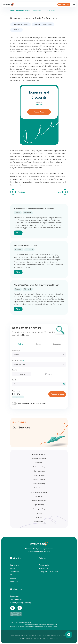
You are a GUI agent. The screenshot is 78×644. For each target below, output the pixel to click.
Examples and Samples (23, 11)
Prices (12, 568)
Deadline (15, 380)
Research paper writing (39, 501)
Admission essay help (39, 459)
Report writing (39, 496)
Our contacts (15, 596)
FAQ (12, 575)
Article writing (39, 463)
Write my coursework (26, 639)
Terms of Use (44, 568)
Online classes (39, 488)
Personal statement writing (39, 492)
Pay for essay (44, 639)
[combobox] (39, 355)
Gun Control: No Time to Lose (25, 246)
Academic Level (18, 360)
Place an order (64, 4)
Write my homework (30, 635)
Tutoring (39, 513)
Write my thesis (51, 635)
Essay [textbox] (17, 355)
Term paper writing (39, 509)
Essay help (36, 639)
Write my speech (62, 635)
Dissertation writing (39, 480)
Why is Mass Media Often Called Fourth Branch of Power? (37, 285)
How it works (15, 565)
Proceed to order (57, 394)
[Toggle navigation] (74, 4)
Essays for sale (53, 639)
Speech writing (39, 505)
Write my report (41, 635)
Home (12, 11)
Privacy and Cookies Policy (48, 572)
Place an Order (39, 112)
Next (59, 192)
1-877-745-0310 (16, 599)
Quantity (15, 370)
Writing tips (39, 517)
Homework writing (39, 484)
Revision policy (44, 565)
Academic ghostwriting (39, 454)
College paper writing (39, 471)
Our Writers (14, 582)
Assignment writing (39, 467)
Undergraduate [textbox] (20, 364)
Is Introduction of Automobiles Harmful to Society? (34, 209)
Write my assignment (17, 635)
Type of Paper (16, 351)
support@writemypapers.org (21, 603)
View (18, 233)
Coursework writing (39, 475)
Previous (21, 192)
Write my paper (39, 522)
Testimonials (15, 572)
